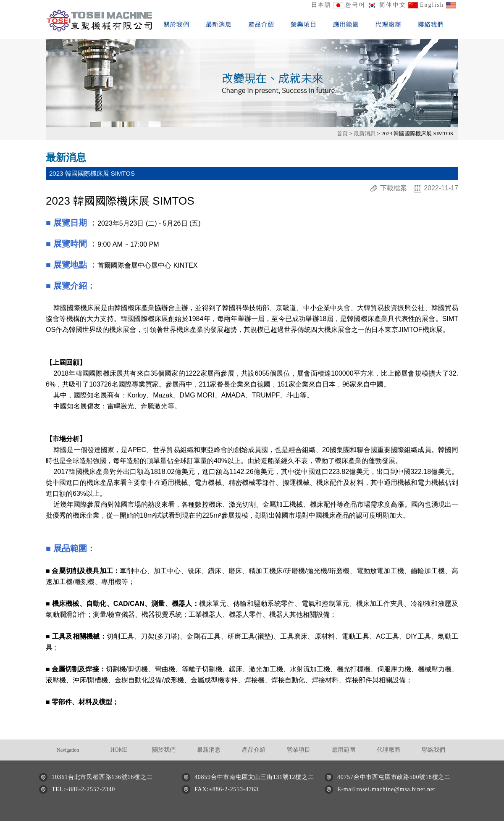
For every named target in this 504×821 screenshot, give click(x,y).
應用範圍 (344, 750)
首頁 (343, 133)
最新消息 (365, 133)
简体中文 (393, 5)
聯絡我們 (433, 750)
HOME (119, 750)
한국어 (355, 5)
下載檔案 (394, 188)
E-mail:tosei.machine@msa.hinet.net (386, 789)
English (432, 5)
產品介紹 (254, 750)
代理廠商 (388, 750)
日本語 (321, 5)
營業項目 (299, 750)
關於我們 (164, 750)
